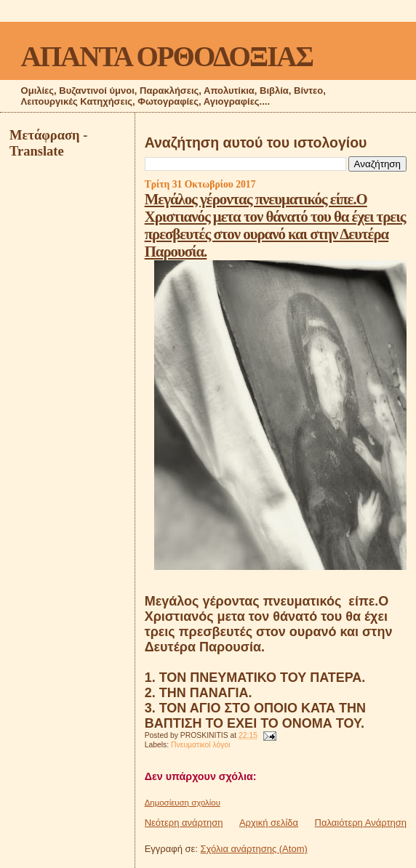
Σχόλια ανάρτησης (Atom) (254, 849)
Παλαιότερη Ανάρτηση (361, 823)
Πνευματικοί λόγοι (201, 745)
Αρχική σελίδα (269, 823)
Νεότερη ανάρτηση (184, 823)
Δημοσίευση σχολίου (183, 803)
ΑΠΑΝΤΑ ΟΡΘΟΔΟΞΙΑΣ (167, 56)
